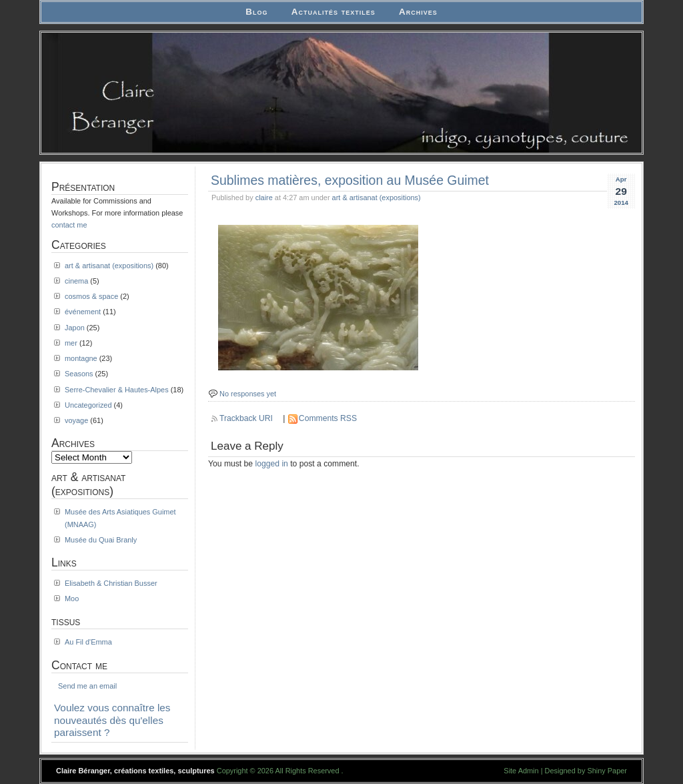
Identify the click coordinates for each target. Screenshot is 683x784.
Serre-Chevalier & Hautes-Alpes (117, 390)
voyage (76, 420)
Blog (256, 12)
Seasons (79, 374)
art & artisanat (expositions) (377, 198)
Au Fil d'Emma (88, 642)
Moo (72, 599)
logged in (272, 464)
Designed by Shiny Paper (586, 771)
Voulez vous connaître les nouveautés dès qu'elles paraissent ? (112, 720)
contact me (69, 225)
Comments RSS (328, 418)
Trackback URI (246, 418)
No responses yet (248, 394)
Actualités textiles (333, 12)
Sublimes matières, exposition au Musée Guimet (350, 180)
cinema (76, 281)
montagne (81, 358)
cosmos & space (91, 296)
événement (83, 312)
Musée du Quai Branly (101, 540)
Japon (75, 328)
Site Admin (521, 771)
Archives (418, 12)
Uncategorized (88, 405)
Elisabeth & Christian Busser (111, 583)
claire (264, 198)
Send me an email (87, 686)
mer (71, 343)
